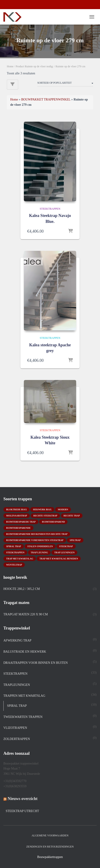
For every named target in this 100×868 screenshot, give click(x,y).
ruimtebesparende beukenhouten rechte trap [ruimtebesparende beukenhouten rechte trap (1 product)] (37, 534)
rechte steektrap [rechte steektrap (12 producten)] (45, 516)
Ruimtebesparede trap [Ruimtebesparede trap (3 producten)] (21, 522)
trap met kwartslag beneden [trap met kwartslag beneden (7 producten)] (59, 559)
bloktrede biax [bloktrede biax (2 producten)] (16, 509)
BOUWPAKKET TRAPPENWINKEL (46, 99)
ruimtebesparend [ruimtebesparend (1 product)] (53, 522)
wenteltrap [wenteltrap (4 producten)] (14, 565)
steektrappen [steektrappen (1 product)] (15, 552)
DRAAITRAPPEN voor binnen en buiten (36, 663)
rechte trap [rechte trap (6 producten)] (72, 516)
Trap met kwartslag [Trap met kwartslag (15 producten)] (20, 559)
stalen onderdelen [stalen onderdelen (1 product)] (40, 546)
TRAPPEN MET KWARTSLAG (24, 696)
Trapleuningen (17, 685)
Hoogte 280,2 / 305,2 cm (22, 589)
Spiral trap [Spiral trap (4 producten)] (14, 546)
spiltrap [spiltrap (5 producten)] (75, 540)
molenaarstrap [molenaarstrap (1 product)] (17, 516)
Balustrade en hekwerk (25, 652)
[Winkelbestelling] (65, 84)
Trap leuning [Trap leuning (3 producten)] (39, 552)
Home (10, 66)
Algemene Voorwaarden (50, 835)
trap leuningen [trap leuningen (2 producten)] (64, 552)
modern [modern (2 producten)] (63, 509)
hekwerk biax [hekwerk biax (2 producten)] (42, 509)
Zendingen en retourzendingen (50, 847)
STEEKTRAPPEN (50, 209)
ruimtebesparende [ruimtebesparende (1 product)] (18, 528)
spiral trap (17, 706)
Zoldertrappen (17, 739)
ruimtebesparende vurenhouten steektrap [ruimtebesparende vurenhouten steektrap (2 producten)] (35, 540)
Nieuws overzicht (23, 799)
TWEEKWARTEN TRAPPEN (23, 717)
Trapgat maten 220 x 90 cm (26, 614)
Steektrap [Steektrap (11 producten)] (66, 546)
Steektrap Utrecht (22, 811)
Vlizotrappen (15, 728)
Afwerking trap (17, 640)
